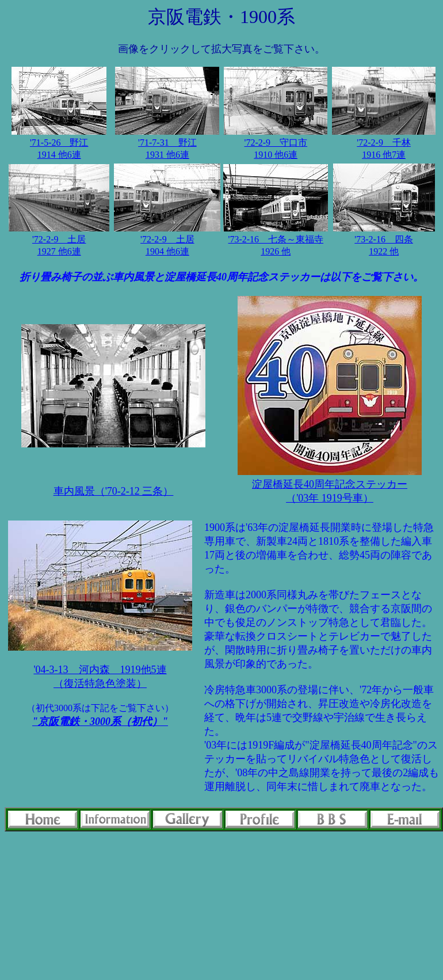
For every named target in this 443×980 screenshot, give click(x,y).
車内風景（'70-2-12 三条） (114, 491)
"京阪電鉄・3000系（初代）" (100, 721)
